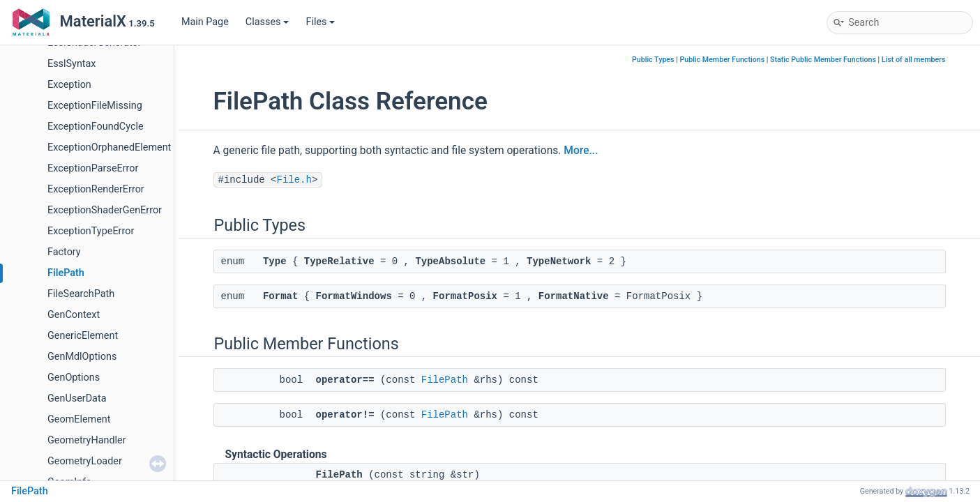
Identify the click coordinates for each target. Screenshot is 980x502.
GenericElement (83, 336)
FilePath (66, 273)
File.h (294, 180)
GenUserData (77, 398)
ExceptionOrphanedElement (109, 147)
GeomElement (79, 419)
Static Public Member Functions (823, 60)
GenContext (74, 315)
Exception (69, 85)
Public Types (653, 60)
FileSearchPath (81, 294)
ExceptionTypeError (91, 231)
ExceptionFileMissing (95, 106)
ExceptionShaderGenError (105, 210)
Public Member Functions (722, 60)
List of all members (914, 60)
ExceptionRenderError (96, 189)
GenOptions (74, 378)
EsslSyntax (72, 64)
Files (320, 22)
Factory (64, 252)
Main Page (205, 22)
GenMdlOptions (82, 357)
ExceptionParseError (93, 168)
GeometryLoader (85, 461)
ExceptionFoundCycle (96, 127)
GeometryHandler (87, 440)
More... (581, 151)
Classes (267, 22)
